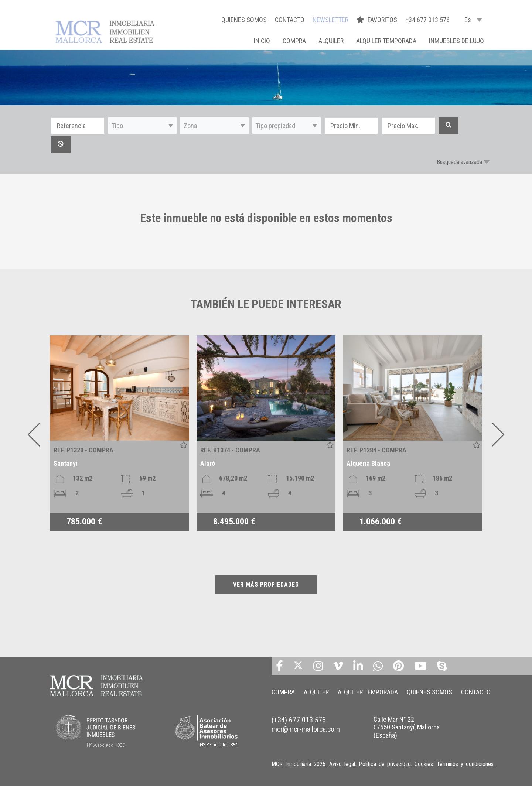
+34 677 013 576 (427, 20)
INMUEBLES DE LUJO (456, 41)
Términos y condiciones (465, 764)
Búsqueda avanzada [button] (459, 162)
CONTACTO (290, 20)
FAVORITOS (378, 20)
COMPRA (294, 41)
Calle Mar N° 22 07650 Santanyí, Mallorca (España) (407, 727)
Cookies (424, 764)
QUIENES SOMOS (244, 20)
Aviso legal (342, 764)
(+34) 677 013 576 (299, 720)
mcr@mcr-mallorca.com (306, 729)
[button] (142, 126)
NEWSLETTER (330, 20)
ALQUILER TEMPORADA (386, 41)
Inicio (262, 41)
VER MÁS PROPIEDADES (266, 585)
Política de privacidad (385, 764)
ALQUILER (331, 41)
